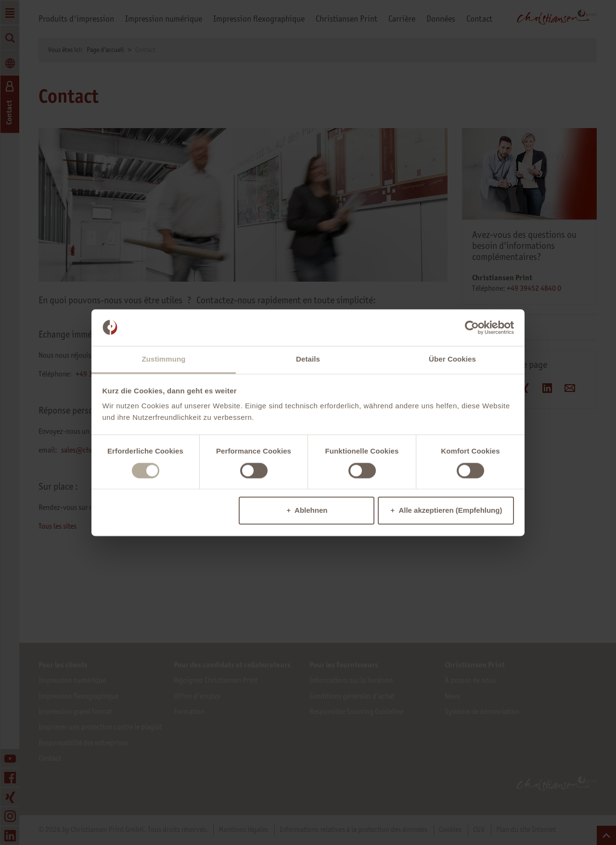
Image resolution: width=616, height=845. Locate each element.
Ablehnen (311, 511)
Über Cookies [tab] (452, 359)
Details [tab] (308, 359)
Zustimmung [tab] (164, 359)
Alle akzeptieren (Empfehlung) (450, 511)
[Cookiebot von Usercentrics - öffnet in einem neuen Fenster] (472, 327)
